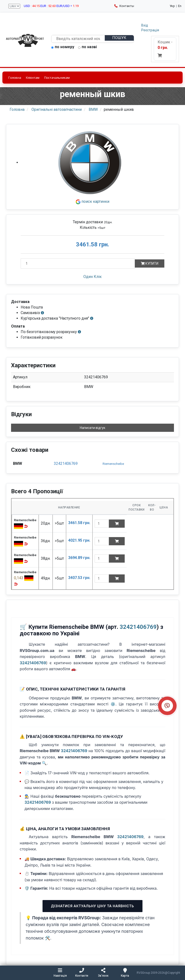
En (180, 6)
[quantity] (102, 524)
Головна (15, 78)
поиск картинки (92, 201)
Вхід (145, 25)
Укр (172, 6)
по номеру (63, 47)
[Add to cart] (117, 524)
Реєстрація (150, 30)
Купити (150, 263)
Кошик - (165, 49)
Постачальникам (57, 78)
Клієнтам (33, 78)
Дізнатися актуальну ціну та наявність (92, 906)
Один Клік (92, 277)
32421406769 (66, 464)
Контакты (124, 6)
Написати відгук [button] (92, 428)
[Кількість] (78, 263)
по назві (87, 47)
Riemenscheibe (113, 464)
